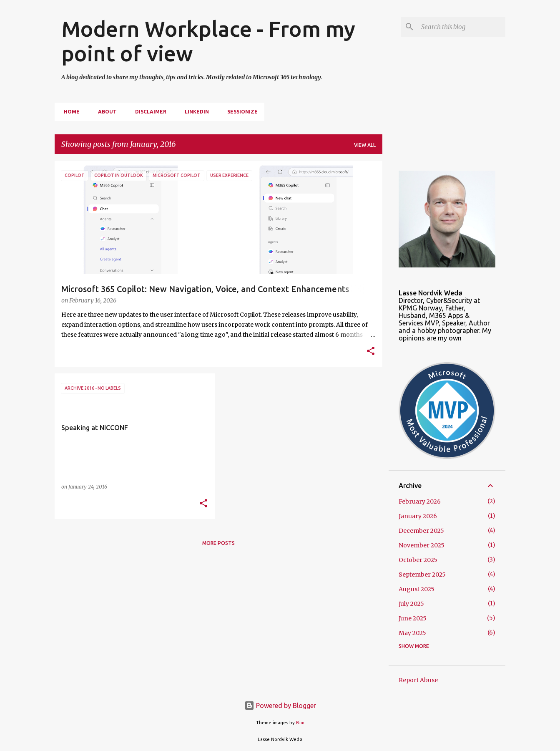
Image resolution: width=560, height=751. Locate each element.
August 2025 (417, 589)
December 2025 (421, 531)
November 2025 (422, 545)
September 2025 (422, 575)
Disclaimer (148, 112)
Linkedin (194, 112)
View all (365, 145)
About (105, 112)
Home (69, 112)
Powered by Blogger (280, 706)
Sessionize (240, 112)
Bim (300, 723)
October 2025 (418, 560)
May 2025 (412, 633)
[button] (371, 352)
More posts (218, 543)
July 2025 (411, 604)
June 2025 (413, 618)
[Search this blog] (462, 27)
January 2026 (418, 516)
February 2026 (420, 502)
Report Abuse (418, 680)
